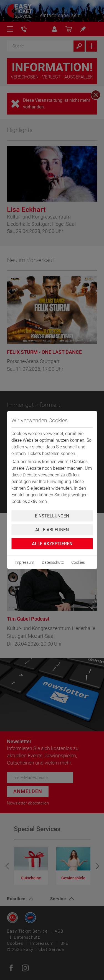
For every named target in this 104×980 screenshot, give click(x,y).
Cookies (78, 562)
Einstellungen (52, 516)
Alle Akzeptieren (52, 544)
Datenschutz (53, 562)
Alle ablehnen (52, 530)
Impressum (24, 562)
